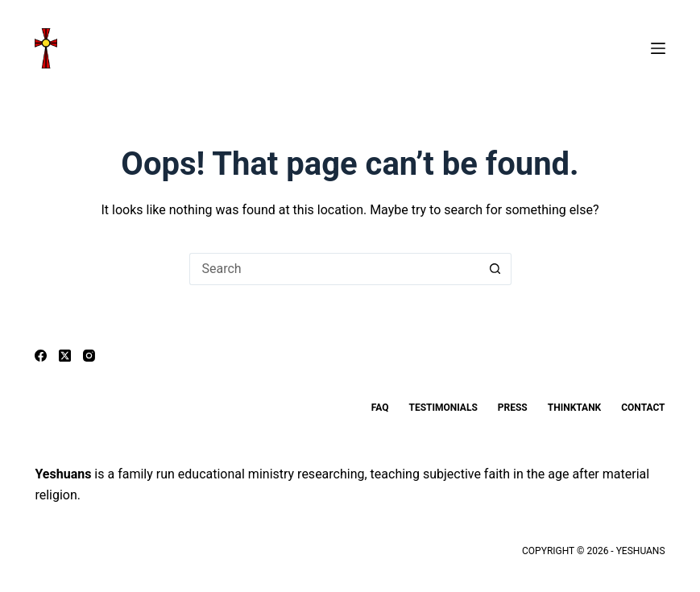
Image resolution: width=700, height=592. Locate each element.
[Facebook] (41, 356)
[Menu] (658, 48)
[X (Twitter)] (65, 356)
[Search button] (495, 269)
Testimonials (443, 408)
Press (513, 408)
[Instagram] (89, 356)
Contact (643, 408)
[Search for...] (334, 269)
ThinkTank (574, 408)
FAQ (380, 408)
